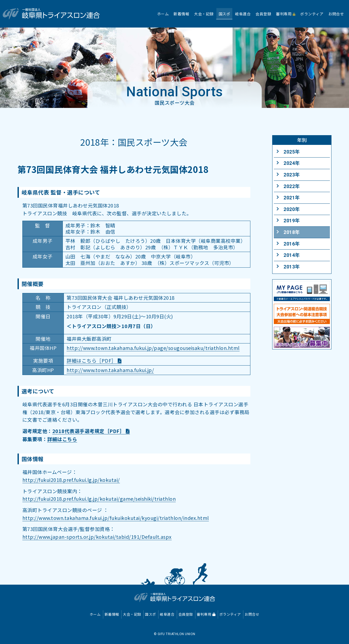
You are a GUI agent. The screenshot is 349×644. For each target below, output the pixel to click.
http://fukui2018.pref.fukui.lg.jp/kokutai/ (71, 480)
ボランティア (230, 614)
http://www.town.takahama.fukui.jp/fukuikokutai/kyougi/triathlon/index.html (116, 518)
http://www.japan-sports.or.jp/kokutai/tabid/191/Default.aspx (97, 537)
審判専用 (206, 614)
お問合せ (252, 614)
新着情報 (112, 614)
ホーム (95, 614)
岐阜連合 (167, 614)
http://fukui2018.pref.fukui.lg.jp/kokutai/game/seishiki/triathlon (99, 499)
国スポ (151, 614)
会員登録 (186, 614)
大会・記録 (132, 614)
